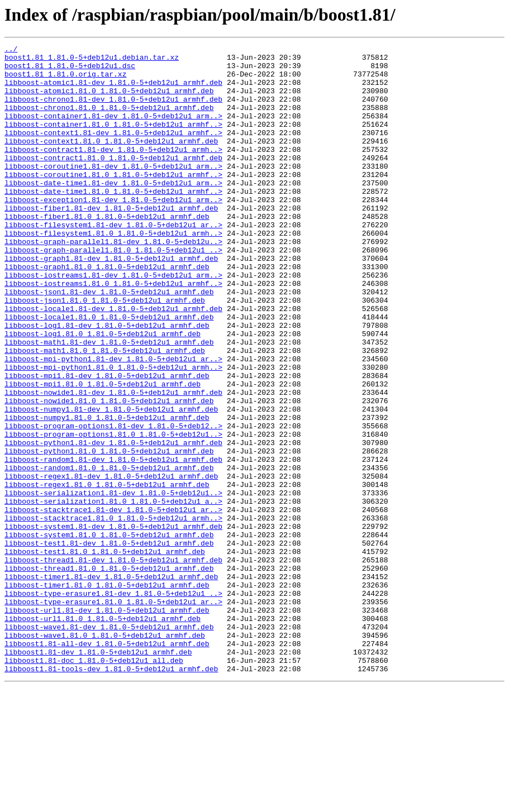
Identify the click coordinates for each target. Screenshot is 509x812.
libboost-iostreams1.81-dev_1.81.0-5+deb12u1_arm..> (113, 322)
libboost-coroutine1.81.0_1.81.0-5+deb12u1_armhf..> (113, 201)
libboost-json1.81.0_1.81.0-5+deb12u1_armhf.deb (105, 352)
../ (11, 50)
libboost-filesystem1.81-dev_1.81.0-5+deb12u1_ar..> (113, 261)
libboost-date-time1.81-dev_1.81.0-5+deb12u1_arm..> (113, 211)
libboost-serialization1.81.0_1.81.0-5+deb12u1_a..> (113, 593)
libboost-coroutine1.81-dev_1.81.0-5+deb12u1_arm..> (113, 191)
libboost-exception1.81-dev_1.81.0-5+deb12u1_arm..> (113, 231)
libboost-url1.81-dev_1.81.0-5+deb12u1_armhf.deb (107, 724)
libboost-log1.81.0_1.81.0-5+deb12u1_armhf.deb (103, 392)
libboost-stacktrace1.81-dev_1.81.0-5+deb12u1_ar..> (113, 603)
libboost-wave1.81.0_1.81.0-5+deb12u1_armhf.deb (105, 754)
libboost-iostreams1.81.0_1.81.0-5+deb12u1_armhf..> (113, 332)
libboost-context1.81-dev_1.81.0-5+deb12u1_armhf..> (113, 151)
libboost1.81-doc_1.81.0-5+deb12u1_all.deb (94, 784)
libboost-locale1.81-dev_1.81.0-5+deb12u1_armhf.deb (113, 362)
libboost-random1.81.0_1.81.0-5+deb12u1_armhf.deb (109, 553)
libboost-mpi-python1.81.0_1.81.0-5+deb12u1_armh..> (113, 432)
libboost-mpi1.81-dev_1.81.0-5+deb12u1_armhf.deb (107, 442)
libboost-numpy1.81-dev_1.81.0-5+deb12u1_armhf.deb (111, 483)
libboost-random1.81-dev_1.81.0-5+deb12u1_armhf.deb (113, 543)
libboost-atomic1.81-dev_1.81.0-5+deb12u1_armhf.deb (113, 90)
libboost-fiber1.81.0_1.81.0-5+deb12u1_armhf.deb (107, 251)
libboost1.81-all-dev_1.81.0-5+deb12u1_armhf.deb (107, 764)
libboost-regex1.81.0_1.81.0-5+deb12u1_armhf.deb (107, 573)
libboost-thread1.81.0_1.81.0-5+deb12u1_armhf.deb (109, 674)
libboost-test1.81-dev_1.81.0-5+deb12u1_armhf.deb (109, 643)
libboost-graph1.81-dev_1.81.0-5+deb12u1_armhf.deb (111, 302)
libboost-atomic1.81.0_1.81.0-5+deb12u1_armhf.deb (109, 101)
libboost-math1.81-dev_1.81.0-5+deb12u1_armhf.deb (109, 402)
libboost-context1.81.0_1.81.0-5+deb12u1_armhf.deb (111, 161)
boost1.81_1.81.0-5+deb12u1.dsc (70, 70)
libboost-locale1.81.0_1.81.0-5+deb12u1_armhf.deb (109, 372)
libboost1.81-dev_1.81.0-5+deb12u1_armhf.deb (98, 774)
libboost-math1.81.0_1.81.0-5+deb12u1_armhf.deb (105, 412)
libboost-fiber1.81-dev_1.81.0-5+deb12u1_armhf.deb (111, 241)
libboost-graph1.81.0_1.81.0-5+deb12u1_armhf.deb (107, 312)
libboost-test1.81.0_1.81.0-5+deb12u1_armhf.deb (105, 653)
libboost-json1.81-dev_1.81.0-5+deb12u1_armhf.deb (109, 342)
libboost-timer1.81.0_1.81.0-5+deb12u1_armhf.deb (107, 694)
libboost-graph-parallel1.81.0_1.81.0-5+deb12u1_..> (113, 292)
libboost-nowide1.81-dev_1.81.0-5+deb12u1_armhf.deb (113, 462)
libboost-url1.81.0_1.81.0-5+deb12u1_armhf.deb (103, 734)
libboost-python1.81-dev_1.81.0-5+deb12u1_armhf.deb (113, 523)
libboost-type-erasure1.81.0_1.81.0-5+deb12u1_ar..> (113, 714)
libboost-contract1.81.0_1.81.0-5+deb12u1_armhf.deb (113, 181)
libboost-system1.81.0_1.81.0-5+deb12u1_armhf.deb (109, 633)
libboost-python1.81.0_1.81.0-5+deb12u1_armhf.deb (109, 533)
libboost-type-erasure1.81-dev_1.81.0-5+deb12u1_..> (113, 704)
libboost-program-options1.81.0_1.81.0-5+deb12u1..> (113, 513)
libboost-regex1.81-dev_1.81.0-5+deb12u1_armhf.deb (111, 563)
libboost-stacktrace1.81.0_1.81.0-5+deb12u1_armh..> (113, 613)
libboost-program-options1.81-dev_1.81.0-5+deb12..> (113, 503)
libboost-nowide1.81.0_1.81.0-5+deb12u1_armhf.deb (109, 472)
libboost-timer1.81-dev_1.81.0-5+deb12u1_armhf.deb (111, 684)
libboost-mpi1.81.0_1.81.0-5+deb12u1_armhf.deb (103, 452)
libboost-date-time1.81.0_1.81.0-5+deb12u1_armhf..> (113, 221)
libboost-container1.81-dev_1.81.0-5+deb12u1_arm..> (113, 131)
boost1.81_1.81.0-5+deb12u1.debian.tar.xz (92, 60)
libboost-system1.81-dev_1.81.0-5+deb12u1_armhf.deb (113, 623)
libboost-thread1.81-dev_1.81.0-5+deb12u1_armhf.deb (113, 663)
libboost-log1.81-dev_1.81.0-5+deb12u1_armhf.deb (107, 382)
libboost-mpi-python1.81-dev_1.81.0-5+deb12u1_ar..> (113, 422)
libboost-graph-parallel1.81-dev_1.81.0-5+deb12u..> (113, 281)
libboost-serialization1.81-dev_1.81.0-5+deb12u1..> (113, 583)
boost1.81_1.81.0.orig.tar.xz (65, 80)
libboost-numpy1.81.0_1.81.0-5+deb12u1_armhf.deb (107, 493)
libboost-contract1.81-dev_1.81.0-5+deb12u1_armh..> (113, 171)
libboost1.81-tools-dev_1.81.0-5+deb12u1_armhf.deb (111, 794)
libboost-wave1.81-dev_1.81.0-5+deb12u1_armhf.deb (109, 744)
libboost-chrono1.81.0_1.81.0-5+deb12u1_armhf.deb (109, 121)
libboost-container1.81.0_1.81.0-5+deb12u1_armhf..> (113, 141)
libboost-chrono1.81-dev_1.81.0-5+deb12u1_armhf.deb (113, 111)
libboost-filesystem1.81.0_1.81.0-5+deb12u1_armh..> (113, 271)
